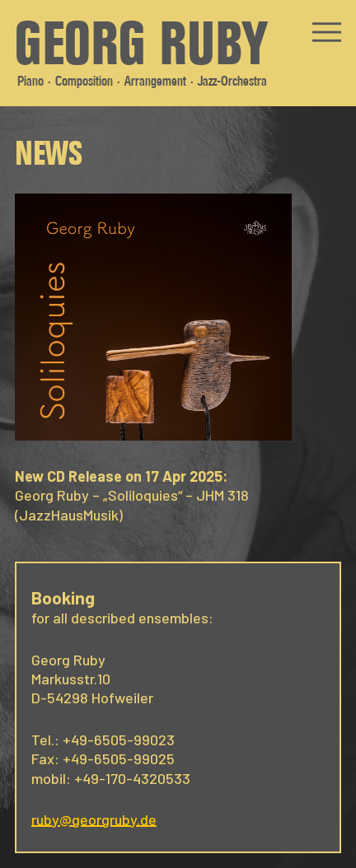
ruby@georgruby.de (94, 819)
